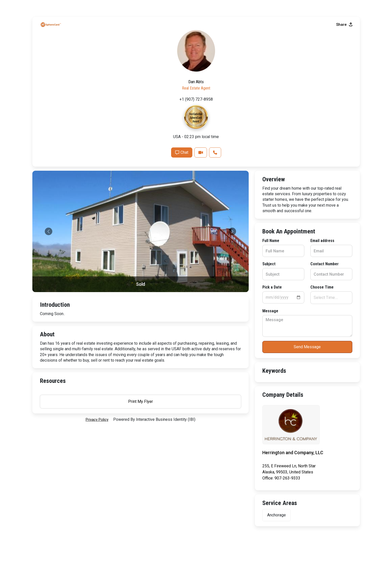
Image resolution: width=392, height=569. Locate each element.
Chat (293, 278)
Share (344, 150)
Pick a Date (50, 242)
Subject (47, 218)
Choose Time (155, 242)
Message (48, 265)
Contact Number (158, 218)
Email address (156, 195)
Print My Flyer (307, 400)
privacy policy (97, 372)
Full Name (48, 195)
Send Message (140, 301)
